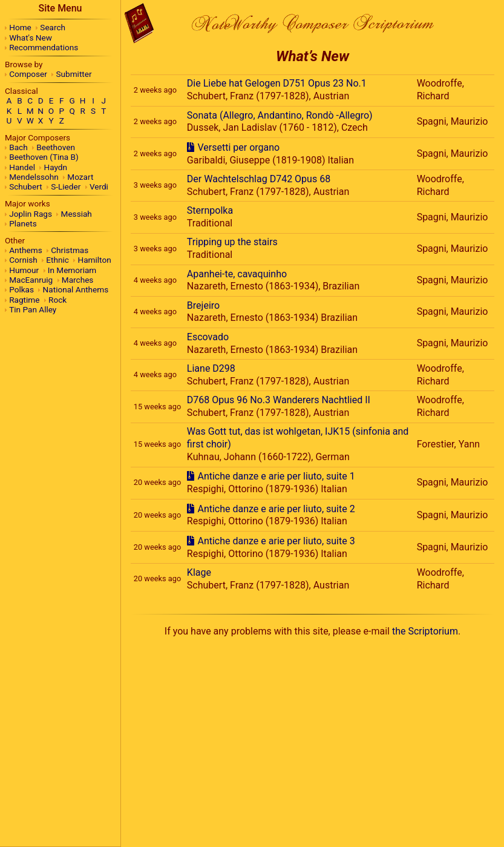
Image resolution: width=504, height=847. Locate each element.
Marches (78, 280)
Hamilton (94, 260)
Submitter (74, 74)
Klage (199, 572)
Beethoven (56, 147)
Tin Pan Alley (33, 309)
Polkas (21, 289)
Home (20, 27)
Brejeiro (203, 305)
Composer (28, 74)
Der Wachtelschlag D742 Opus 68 (259, 179)
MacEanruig (31, 280)
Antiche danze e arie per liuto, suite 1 (276, 476)
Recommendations (44, 47)
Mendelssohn (34, 177)
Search (53, 27)
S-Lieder (66, 186)
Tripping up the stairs (232, 242)
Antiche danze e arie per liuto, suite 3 (276, 541)
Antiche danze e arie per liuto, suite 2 (276, 509)
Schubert (25, 186)
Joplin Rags (31, 214)
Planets (23, 223)
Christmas (70, 250)
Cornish (23, 260)
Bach (18, 147)
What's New (31, 38)
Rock (57, 300)
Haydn (56, 167)
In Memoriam (72, 270)
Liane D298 (211, 368)
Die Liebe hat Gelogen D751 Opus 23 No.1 (277, 83)
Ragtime (24, 300)
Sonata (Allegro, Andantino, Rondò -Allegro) (280, 115)
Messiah (77, 214)
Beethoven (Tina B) (44, 157)
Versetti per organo (238, 147)
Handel (22, 167)
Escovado (208, 337)
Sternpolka (210, 210)
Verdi (99, 186)
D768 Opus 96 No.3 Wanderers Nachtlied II (279, 400)
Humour (24, 270)
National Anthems (76, 289)
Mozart (80, 177)
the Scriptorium (425, 631)
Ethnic (57, 260)
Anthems (25, 250)
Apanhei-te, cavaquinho (237, 274)
